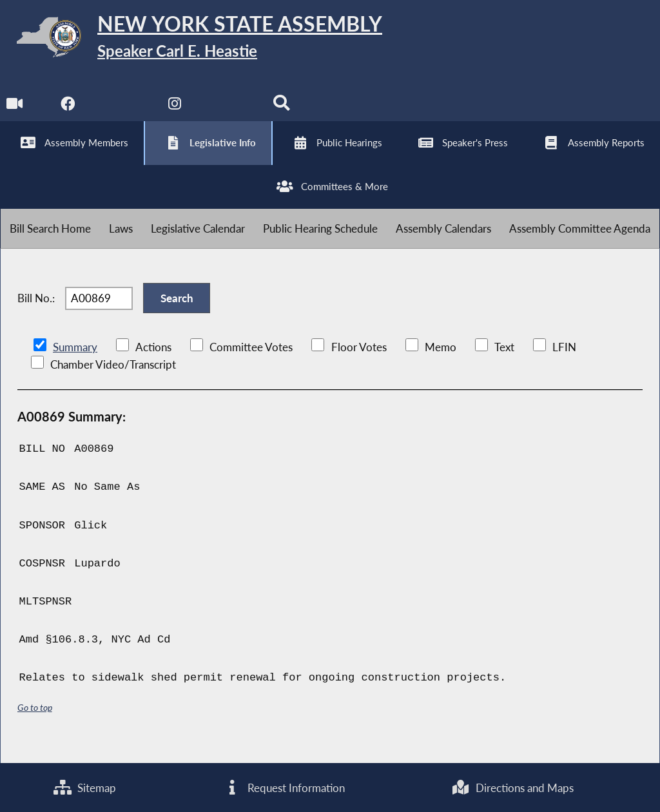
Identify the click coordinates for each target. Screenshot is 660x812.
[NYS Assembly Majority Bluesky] (229, 111)
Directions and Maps (513, 787)
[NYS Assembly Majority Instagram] (176, 111)
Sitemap (85, 787)
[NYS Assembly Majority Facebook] (68, 111)
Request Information (284, 787)
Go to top (35, 722)
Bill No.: (36, 310)
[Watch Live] (15, 111)
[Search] (283, 111)
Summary (75, 361)
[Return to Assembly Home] (200, 40)
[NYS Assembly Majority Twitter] (122, 111)
